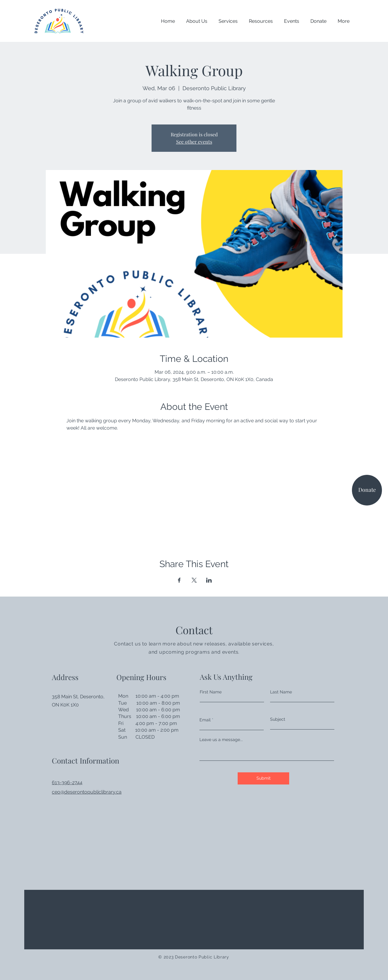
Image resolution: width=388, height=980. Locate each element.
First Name (211, 692)
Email (205, 720)
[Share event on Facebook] (179, 580)
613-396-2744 (67, 783)
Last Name (281, 692)
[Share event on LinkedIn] (209, 580)
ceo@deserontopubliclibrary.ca (87, 792)
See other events (194, 142)
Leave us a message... (221, 740)
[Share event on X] (194, 580)
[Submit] (263, 778)
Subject (278, 719)
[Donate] (367, 490)
